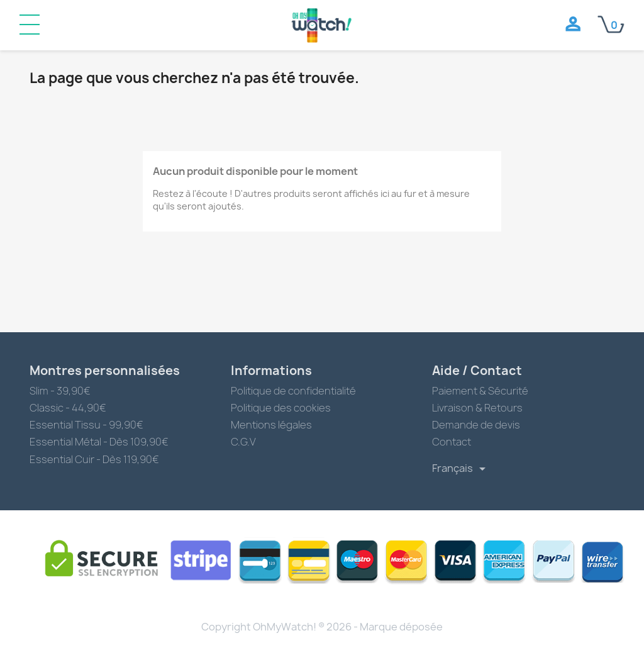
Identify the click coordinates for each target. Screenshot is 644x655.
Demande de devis (476, 425)
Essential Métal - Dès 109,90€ (99, 442)
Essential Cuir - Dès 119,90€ (94, 459)
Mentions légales (271, 425)
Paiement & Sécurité (480, 391)
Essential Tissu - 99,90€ (86, 425)
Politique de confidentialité (293, 391)
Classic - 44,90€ (68, 408)
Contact (452, 442)
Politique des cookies (281, 408)
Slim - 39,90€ (60, 391)
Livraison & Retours (477, 408)
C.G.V (243, 442)
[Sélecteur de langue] (461, 469)
